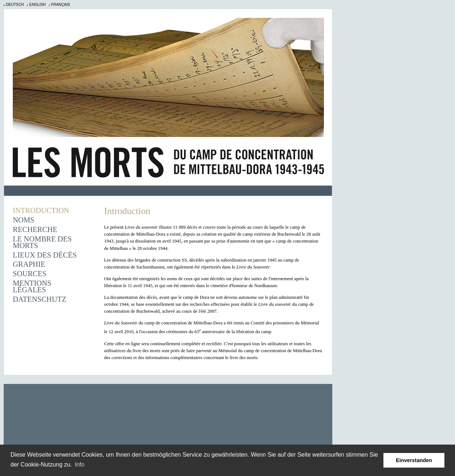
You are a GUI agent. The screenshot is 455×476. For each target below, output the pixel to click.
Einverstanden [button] (414, 460)
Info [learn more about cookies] (80, 464)
